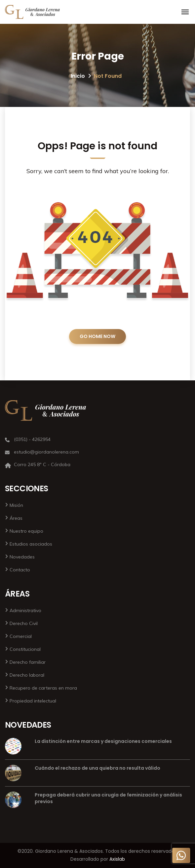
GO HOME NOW (97, 336)
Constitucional (25, 649)
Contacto (20, 570)
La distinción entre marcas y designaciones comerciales (103, 741)
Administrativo (25, 610)
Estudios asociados (31, 544)
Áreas (16, 518)
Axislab (117, 859)
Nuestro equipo (26, 531)
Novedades (22, 557)
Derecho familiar (28, 662)
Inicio (78, 76)
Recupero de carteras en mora (43, 688)
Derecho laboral (27, 675)
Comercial (21, 636)
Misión (16, 505)
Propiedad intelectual (33, 701)
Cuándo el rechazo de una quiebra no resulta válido (97, 768)
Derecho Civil (24, 623)
